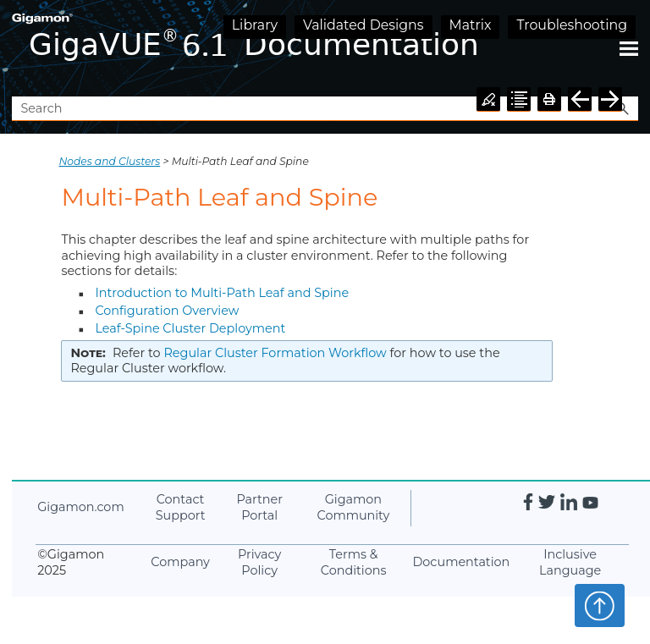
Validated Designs (364, 25)
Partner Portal (259, 507)
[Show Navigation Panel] (629, 48)
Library (255, 25)
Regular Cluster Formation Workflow (275, 353)
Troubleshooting (572, 25)
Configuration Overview (167, 311)
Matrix (471, 25)
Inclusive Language (570, 562)
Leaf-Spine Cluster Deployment (190, 328)
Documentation (461, 562)
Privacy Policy (259, 562)
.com (80, 507)
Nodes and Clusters (109, 161)
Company (180, 562)
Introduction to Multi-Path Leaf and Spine (222, 293)
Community (354, 507)
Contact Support (181, 507)
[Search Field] (325, 109)
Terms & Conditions (354, 562)
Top (600, 605)
